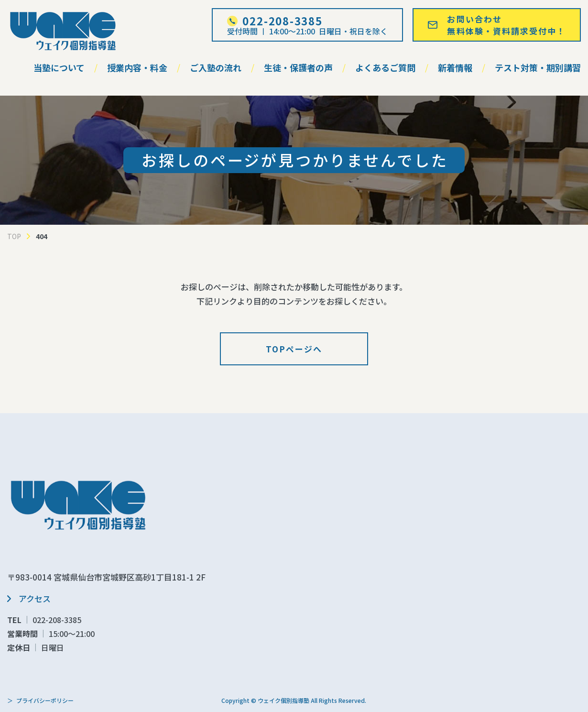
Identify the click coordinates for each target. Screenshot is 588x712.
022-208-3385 (57, 620)
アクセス (35, 598)
